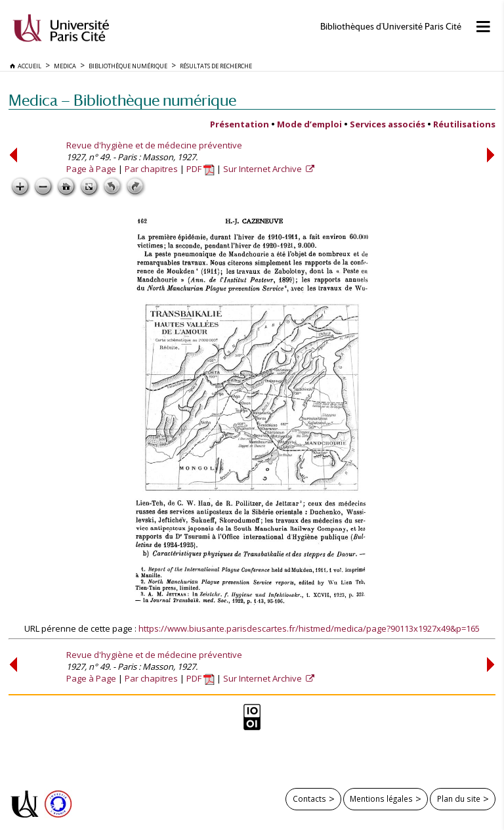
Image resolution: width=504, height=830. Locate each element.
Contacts (309, 798)
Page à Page (91, 169)
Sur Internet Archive (263, 169)
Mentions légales (381, 798)
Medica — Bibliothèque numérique (122, 100)
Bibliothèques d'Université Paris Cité (391, 27)
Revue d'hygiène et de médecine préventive (154, 145)
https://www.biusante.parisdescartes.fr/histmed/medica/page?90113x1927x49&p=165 (309, 628)
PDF (200, 169)
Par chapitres (151, 169)
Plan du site (459, 798)
